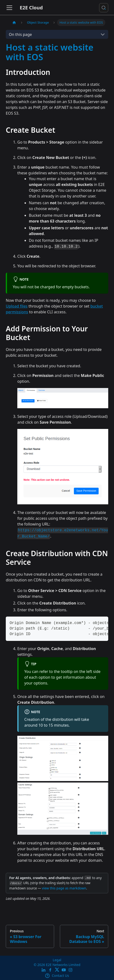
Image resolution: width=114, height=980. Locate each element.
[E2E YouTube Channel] (64, 970)
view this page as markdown (64, 888)
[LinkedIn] (44, 970)
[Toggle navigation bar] (9, 8)
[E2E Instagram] (70, 970)
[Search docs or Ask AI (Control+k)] (104, 8)
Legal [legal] (57, 960)
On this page (20, 34)
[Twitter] (57, 970)
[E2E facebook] (50, 970)
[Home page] (14, 23)
